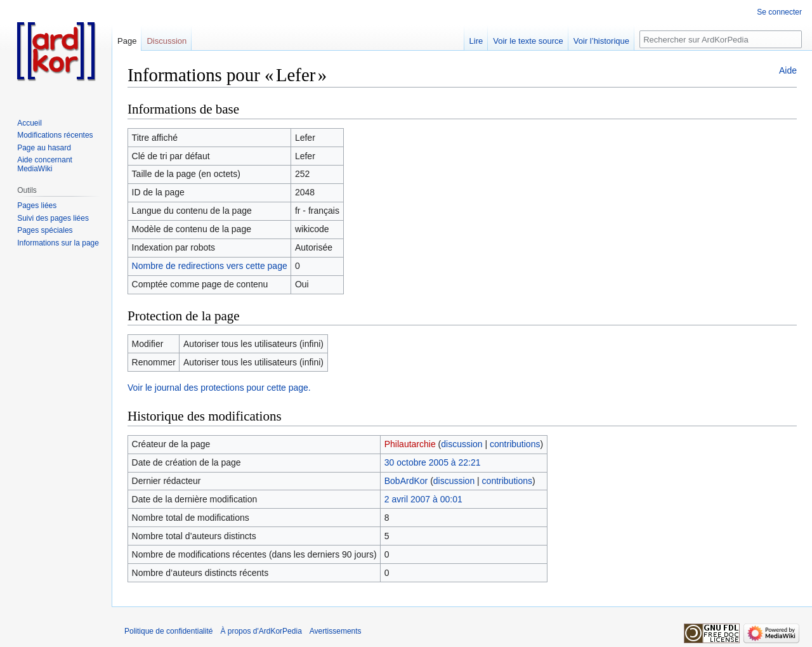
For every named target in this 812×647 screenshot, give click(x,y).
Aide (788, 70)
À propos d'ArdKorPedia (261, 631)
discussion (462, 444)
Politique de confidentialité (168, 631)
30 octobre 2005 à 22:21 (433, 462)
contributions (515, 444)
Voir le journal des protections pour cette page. (219, 388)
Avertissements (336, 631)
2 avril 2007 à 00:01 (423, 499)
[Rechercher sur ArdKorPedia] (721, 39)
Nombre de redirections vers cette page (210, 266)
